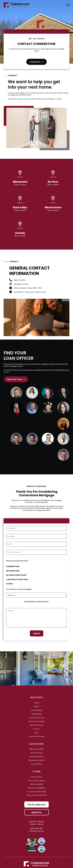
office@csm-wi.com (36, 831)
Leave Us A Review (36, 736)
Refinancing (36, 714)
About (36, 706)
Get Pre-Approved (36, 804)
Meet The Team (36, 725)
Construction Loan (36, 718)
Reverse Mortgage (36, 721)
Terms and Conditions (36, 780)
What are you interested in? (17, 561)
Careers (36, 729)
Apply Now (36, 812)
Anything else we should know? (37, 601)
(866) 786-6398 (36, 828)
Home (36, 703)
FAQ (36, 733)
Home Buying (36, 710)
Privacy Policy (36, 777)
